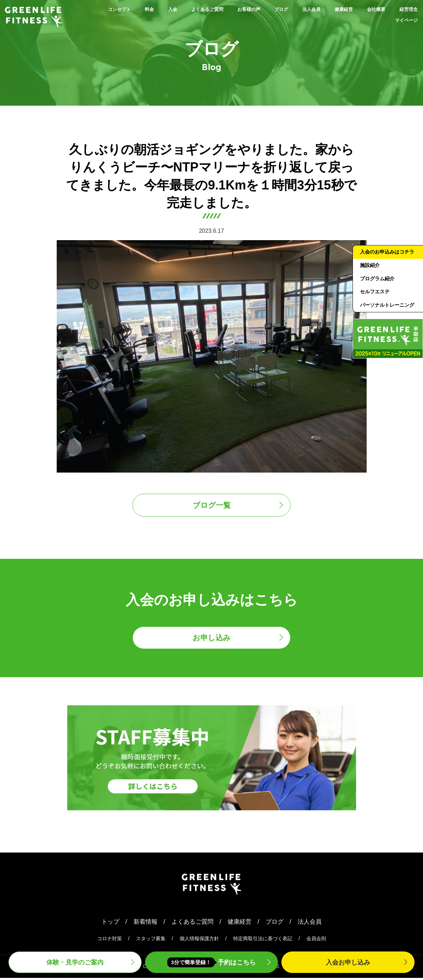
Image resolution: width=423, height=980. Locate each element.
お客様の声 (250, 9)
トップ (107, 923)
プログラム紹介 (378, 289)
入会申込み (348, 962)
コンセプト (93, 9)
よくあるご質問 (198, 9)
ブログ (290, 9)
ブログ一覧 (211, 505)
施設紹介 (371, 276)
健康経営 (366, 9)
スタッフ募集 (151, 941)
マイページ (402, 20)
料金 (129, 9)
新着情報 (143, 923)
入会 (156, 9)
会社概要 (405, 9)
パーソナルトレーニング (386, 322)
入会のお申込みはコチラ (386, 257)
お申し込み (211, 639)
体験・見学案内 (75, 962)
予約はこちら (211, 962)
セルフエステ (376, 303)
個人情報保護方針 (199, 941)
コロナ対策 (110, 941)
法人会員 (326, 9)
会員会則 (316, 941)
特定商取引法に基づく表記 (263, 941)
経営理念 (359, 20)
